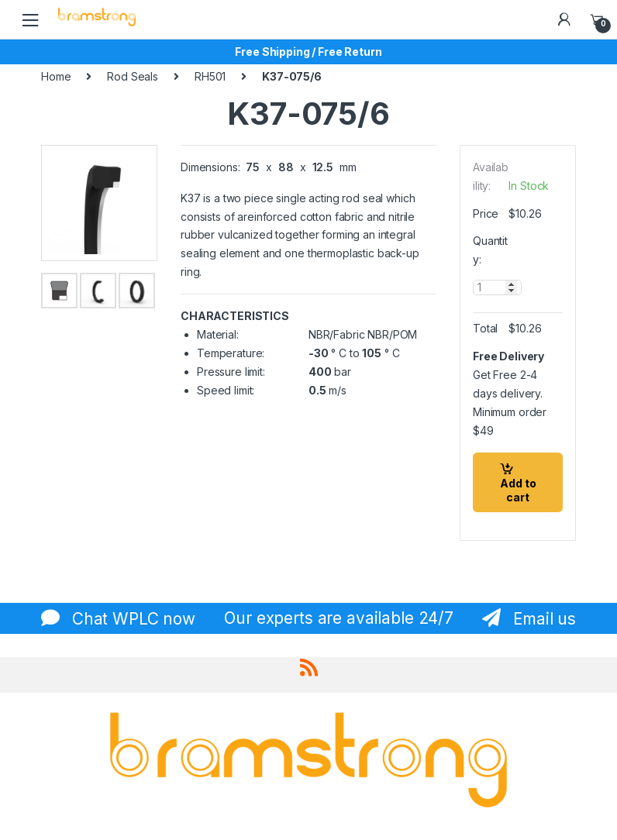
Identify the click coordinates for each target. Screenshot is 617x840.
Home (56, 76)
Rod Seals (133, 76)
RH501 (210, 76)
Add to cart (518, 490)
